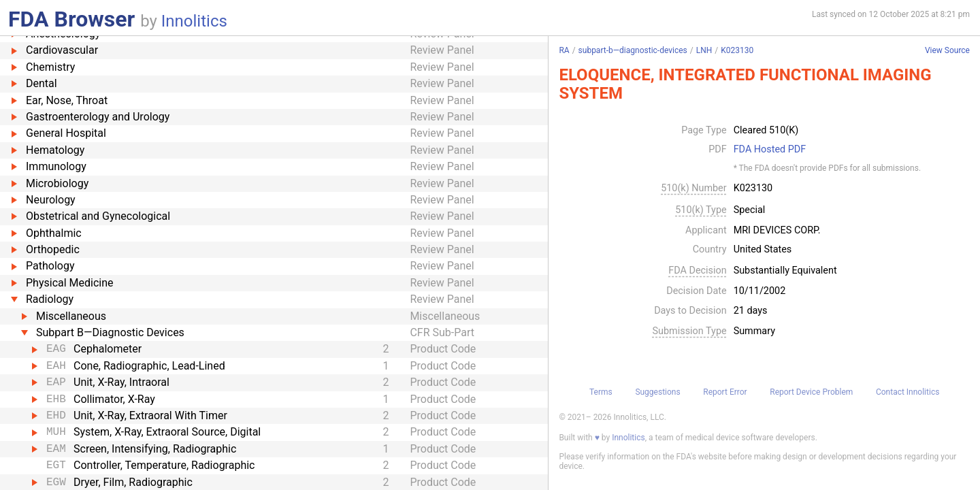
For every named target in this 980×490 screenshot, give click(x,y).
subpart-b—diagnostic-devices (633, 50)
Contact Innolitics (908, 392)
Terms (601, 392)
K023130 (737, 50)
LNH (704, 50)
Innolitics (194, 21)
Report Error (725, 392)
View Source (947, 51)
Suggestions (657, 392)
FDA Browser (71, 19)
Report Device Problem (811, 392)
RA (564, 50)
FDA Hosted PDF (770, 150)
